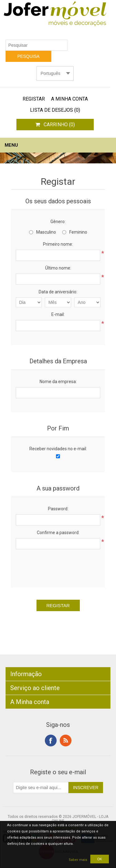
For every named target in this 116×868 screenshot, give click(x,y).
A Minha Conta (69, 99)
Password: (58, 509)
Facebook (51, 741)
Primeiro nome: (58, 244)
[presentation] (63, 566)
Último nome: (58, 268)
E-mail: (58, 314)
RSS (66, 741)
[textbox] (37, 45)
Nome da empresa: (58, 382)
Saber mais (78, 860)
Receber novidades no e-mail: (58, 449)
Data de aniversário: (58, 292)
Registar (34, 99)
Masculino (46, 232)
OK (100, 859)
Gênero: (58, 222)
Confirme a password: (58, 533)
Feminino (78, 232)
